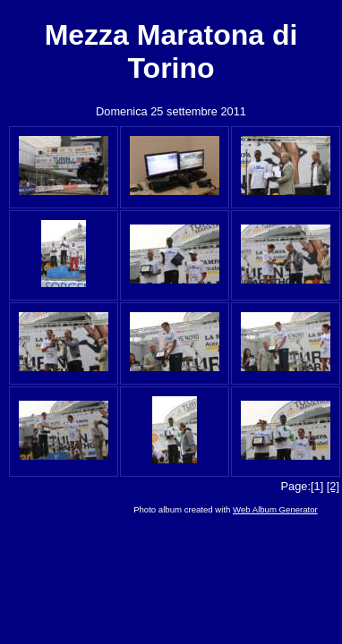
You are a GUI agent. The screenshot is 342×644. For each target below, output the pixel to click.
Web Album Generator (275, 509)
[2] (333, 486)
